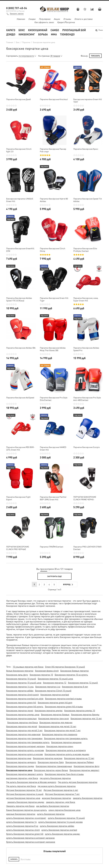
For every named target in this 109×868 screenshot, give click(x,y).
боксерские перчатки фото (87, 766)
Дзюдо (11, 34)
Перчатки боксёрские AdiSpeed (20, 397)
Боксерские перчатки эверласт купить (25, 774)
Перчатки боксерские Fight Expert (18, 498)
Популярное (45, 19)
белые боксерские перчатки (20, 671)
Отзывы (67, 19)
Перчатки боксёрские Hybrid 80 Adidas (54, 200)
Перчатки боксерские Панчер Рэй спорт (53, 150)
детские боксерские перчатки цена (23, 798)
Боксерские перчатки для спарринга (60, 734)
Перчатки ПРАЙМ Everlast (52, 547)
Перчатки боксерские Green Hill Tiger (54, 299)
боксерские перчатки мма (19, 758)
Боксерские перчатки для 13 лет (86, 718)
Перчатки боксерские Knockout (54, 99)
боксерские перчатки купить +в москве (25, 750)
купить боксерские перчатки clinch (23, 830)
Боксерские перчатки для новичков (23, 734)
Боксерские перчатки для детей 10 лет (57, 726)
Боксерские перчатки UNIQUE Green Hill (20, 200)
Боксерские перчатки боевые (55, 714)
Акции (57, 19)
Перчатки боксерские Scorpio (87, 447)
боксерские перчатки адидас (49, 710)
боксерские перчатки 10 (41, 675)
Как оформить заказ (44, 22)
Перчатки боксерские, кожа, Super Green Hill (86, 299)
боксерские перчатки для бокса (23, 722)
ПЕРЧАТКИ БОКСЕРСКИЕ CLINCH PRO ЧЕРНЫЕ (18, 548)
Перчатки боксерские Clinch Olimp (53, 250)
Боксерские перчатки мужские (48, 758)
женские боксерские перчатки (56, 798)
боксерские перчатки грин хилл (54, 718)
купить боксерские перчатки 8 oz (22, 826)
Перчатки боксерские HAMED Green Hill (53, 448)
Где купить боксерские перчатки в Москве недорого (31, 782)
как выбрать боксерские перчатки (53, 806)
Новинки (21, 19)
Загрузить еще (54, 576)
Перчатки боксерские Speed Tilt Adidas (88, 200)
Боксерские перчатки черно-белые (51, 770)
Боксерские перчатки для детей (22, 726)
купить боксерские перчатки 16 (21, 822)
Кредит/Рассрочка (66, 22)
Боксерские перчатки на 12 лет (79, 758)
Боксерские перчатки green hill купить (25, 707)
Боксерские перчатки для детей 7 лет (62, 730)
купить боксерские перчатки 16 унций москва (60, 822)
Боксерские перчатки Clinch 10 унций (53, 691)
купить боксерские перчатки (51, 814)
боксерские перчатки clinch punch (22, 695)
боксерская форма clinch (47, 671)
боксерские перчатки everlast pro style (25, 699)
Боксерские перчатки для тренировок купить (66, 738)
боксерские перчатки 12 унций (83, 683)
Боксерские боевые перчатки (75, 671)
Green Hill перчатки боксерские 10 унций (65, 667)
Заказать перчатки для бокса (20, 806)
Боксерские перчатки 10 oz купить (71, 675)
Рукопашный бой (74, 30)
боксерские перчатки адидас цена (23, 714)
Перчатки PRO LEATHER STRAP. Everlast (88, 548)
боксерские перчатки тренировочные (54, 766)
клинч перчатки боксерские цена (65, 810)
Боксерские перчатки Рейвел (80, 762)
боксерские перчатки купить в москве (25, 754)
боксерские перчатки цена (19, 770)
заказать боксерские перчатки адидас (26, 802)
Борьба (43, 34)
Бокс (22, 30)
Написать (14, 859)
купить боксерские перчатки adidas (57, 826)
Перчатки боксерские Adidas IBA (21, 348)
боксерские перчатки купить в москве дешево (67, 754)
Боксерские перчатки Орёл (51, 762)
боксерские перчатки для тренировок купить (28, 742)
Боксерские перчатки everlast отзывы (63, 699)
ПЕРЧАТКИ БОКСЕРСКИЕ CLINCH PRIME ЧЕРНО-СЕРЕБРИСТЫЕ (85, 498)
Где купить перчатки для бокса (21, 786)
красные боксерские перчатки (21, 814)
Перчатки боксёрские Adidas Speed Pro (86, 349)
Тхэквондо (67, 34)
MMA (54, 34)
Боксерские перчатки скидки (20, 766)
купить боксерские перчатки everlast (59, 830)
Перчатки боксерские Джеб (18, 99)
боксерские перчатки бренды (85, 714)
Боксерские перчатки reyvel (20, 710)
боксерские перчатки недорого (21, 762)
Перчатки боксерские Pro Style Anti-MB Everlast (87, 399)
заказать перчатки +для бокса (61, 802)
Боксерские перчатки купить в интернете (66, 750)
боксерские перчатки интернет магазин (25, 746)
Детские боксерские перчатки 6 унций (25, 794)
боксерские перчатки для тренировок (24, 738)
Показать (95, 56)
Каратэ (11, 30)
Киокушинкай (38, 30)
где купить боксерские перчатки (55, 778)
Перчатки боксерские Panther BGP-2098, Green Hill (53, 498)
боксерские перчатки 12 (55, 683)
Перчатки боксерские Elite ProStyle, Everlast (85, 250)
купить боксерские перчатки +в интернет (26, 818)
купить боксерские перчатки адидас (62, 834)
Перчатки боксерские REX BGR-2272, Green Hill (20, 448)
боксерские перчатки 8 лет (75, 687)
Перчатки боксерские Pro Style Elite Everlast (54, 399)
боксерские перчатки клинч (60, 746)
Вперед (68, 584)
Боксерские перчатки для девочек (56, 722)
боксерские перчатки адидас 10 (80, 710)
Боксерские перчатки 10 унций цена (55, 679)
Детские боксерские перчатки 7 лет (62, 794)
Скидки (32, 19)
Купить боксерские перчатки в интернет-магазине (31, 842)
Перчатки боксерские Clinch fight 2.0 (19, 150)
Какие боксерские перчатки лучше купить (27, 810)
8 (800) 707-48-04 (17, 8)
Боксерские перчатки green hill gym (55, 703)
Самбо (55, 30)
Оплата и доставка (83, 19)
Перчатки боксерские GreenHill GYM (20, 250)
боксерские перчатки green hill (21, 703)
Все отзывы (25, 859)
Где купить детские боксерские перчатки (78, 782)
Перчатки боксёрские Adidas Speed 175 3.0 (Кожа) (19, 299)
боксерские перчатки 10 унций (21, 679)
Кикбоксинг (27, 34)
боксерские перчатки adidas (20, 691)
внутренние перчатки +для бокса (22, 778)
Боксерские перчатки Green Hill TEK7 (88, 101)
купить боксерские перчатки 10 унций (66, 818)
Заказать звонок (17, 14)
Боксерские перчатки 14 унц (20, 687)
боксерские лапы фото (17, 675)
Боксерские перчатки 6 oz (48, 687)
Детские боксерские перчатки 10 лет (24, 790)
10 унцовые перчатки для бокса (28, 667)
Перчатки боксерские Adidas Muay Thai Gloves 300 (53, 349)
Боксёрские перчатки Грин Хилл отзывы (64, 774)
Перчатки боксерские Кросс (86, 149)
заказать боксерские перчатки (88, 798)
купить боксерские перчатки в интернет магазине (30, 838)
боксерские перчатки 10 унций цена (24, 683)
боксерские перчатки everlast (55, 695)
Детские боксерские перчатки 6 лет (61, 790)
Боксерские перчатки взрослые (21, 718)
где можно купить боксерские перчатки (57, 786)
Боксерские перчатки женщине (66, 742)
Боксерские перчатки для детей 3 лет (24, 730)
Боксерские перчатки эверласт (84, 770)
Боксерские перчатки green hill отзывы (64, 707)
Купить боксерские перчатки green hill (25, 834)
